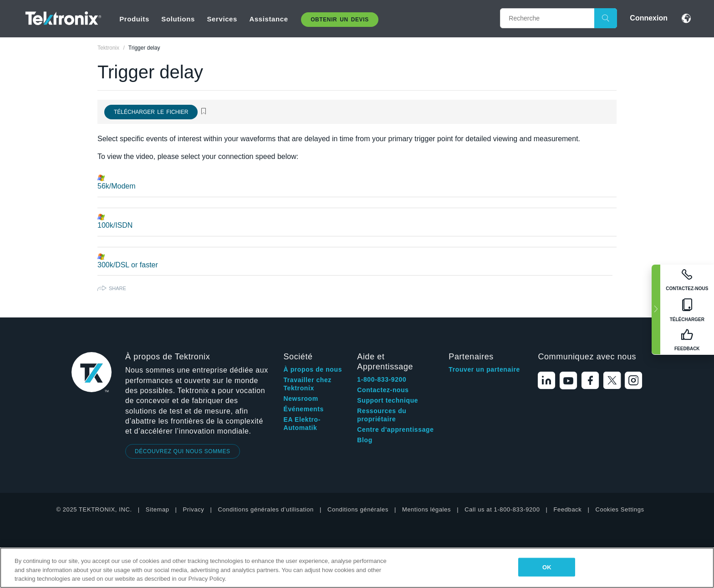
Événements (303, 409)
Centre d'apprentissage (395, 429)
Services (222, 19)
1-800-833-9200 (382, 379)
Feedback (568, 509)
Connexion (649, 18)
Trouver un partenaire (484, 369)
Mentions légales (426, 509)
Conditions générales (358, 509)
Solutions (178, 19)
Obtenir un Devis (340, 20)
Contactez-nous (383, 390)
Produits (134, 19)
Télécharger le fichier (151, 112)
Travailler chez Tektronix (307, 384)
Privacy (194, 509)
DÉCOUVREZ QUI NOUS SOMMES (183, 451)
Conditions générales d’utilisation (265, 509)
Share (117, 288)
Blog (365, 440)
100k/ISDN (115, 225)
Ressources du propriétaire (382, 415)
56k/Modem (117, 186)
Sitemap (158, 509)
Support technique (388, 400)
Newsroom (301, 399)
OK (547, 567)
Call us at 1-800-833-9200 (502, 509)
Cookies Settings (620, 509)
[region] (357, 568)
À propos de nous (313, 369)
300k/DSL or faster (128, 265)
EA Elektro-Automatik (302, 424)
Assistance (268, 19)
